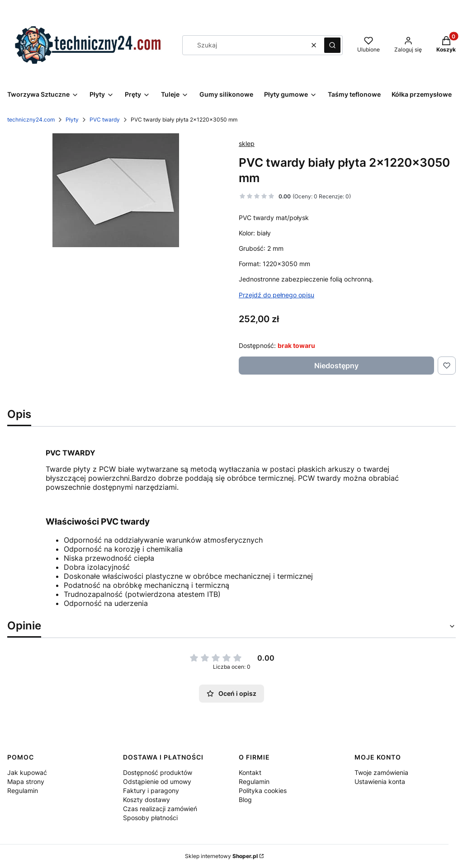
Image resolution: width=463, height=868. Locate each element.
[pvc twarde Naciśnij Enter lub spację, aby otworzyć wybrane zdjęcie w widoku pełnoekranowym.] (116, 190)
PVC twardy (105, 120)
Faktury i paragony (151, 791)
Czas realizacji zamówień (160, 809)
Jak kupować (27, 772)
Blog (245, 800)
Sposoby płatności (150, 818)
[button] (332, 45)
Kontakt (250, 772)
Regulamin (23, 791)
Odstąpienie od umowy (157, 781)
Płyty (72, 120)
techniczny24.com (31, 120)
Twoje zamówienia (381, 772)
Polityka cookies (263, 791)
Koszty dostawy (146, 800)
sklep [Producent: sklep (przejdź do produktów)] (247, 143)
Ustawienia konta (380, 781)
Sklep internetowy (221, 856)
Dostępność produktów (158, 772)
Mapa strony (26, 781)
